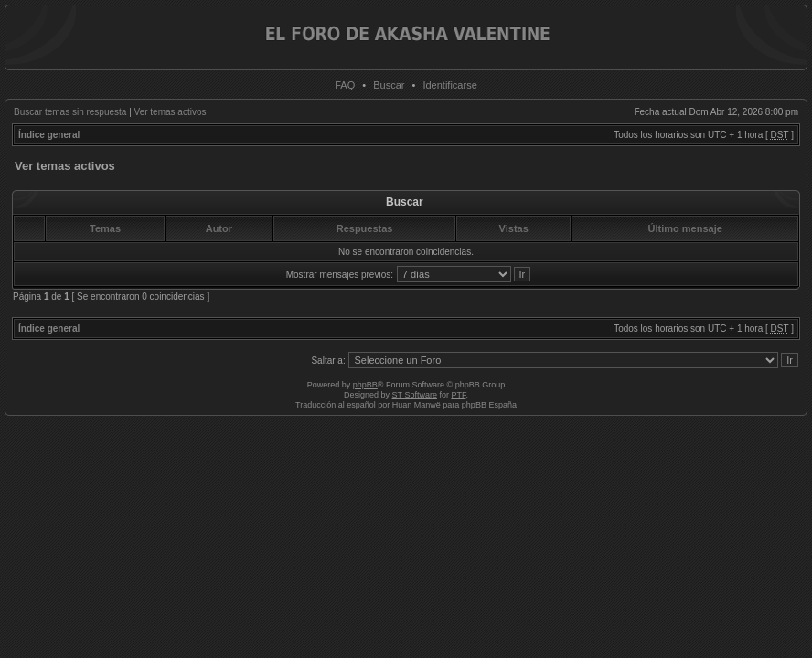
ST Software (415, 395)
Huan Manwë (417, 405)
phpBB (365, 385)
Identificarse (449, 85)
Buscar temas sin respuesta (70, 112)
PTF (458, 395)
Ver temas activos (171, 112)
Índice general (49, 135)
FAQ (345, 85)
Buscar (389, 85)
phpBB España (489, 405)
